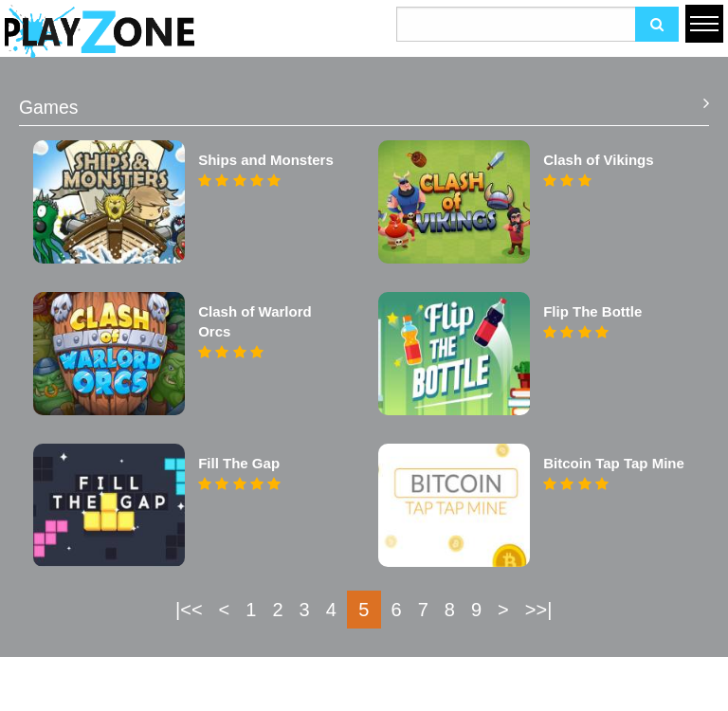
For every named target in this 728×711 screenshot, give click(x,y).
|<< (189, 610)
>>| (539, 610)
